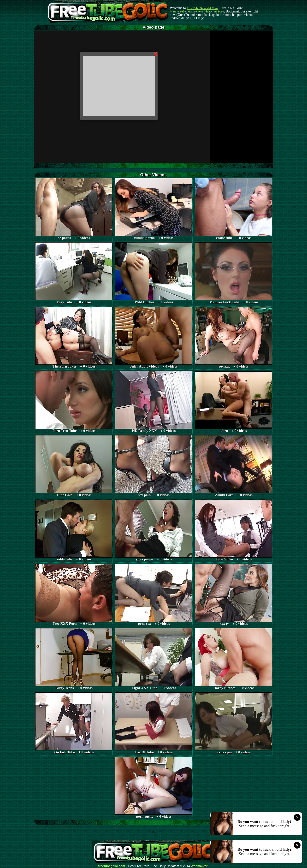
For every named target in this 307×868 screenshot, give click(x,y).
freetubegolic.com (112, 866)
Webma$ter (199, 866)
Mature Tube (178, 12)
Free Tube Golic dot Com (202, 8)
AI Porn (219, 12)
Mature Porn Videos (200, 12)
